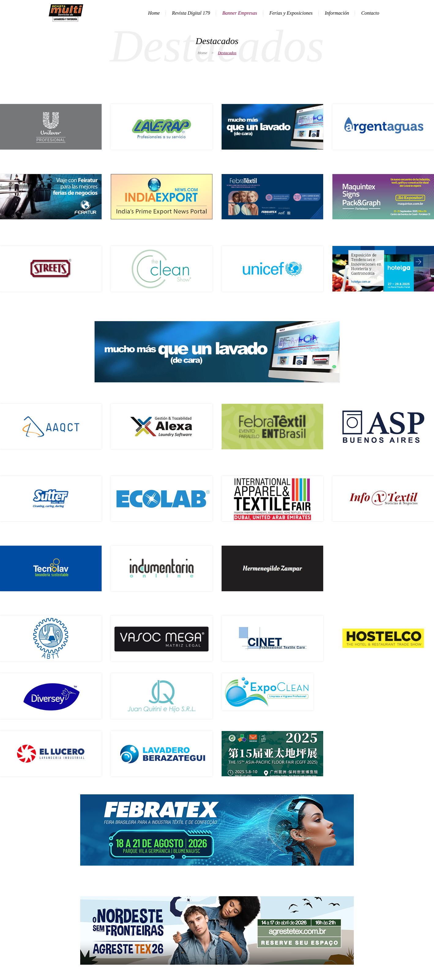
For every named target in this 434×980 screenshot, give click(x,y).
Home (202, 53)
